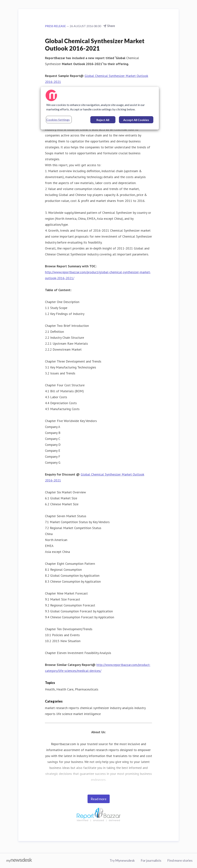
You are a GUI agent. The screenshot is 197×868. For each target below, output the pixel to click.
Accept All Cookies (136, 120)
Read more (99, 799)
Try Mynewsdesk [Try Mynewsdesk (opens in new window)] (122, 860)
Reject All (103, 120)
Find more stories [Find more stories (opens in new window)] (180, 860)
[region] (100, 108)
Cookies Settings (58, 120)
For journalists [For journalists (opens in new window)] (151, 860)
